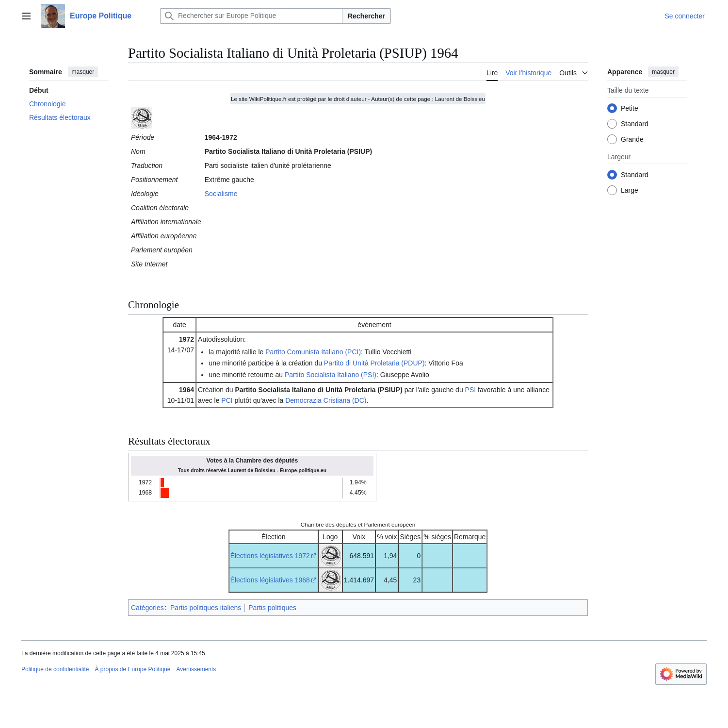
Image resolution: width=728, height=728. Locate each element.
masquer (83, 72)
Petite (630, 108)
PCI (227, 400)
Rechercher (366, 16)
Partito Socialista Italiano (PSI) (331, 375)
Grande (632, 139)
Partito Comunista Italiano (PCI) (313, 352)
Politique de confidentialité (55, 669)
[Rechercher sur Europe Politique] (251, 16)
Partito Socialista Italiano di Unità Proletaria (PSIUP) (318, 390)
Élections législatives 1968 (270, 580)
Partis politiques (272, 608)
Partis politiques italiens (206, 608)
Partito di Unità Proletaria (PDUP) (374, 363)
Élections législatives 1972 (270, 556)
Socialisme (221, 194)
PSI (471, 390)
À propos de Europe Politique (132, 669)
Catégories (147, 608)
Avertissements (196, 669)
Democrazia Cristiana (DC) (326, 400)
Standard (635, 124)
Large (630, 190)
